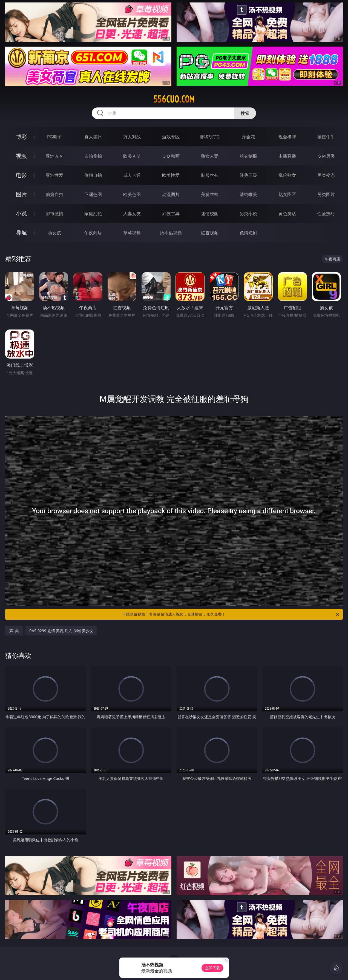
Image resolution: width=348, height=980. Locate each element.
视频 (21, 156)
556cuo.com (174, 99)
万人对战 (132, 137)
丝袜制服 (248, 156)
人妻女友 (132, 214)
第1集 (14, 631)
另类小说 (248, 214)
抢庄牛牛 (326, 137)
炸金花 (248, 137)
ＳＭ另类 (326, 156)
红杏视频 (210, 233)
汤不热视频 (171, 233)
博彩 (21, 137)
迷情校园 (210, 214)
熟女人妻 (210, 156)
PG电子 (54, 137)
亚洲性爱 (54, 175)
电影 (21, 175)
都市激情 (54, 214)
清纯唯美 (248, 194)
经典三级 (248, 175)
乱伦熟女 (287, 175)
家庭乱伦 (93, 214)
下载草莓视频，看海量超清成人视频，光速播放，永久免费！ (231, 614)
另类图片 (326, 194)
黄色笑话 (287, 214)
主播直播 (287, 156)
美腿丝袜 (210, 194)
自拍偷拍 (93, 156)
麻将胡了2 (210, 137)
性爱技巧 (326, 214)
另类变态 (326, 175)
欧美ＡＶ (132, 156)
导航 (21, 233)
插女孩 (54, 233)
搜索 (245, 113)
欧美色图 (132, 194)
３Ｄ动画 (171, 156)
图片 (21, 194)
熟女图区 (287, 194)
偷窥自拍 (54, 194)
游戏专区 (171, 137)
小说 (21, 213)
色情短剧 (248, 233)
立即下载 (212, 968)
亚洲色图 (93, 194)
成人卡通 (132, 175)
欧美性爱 (171, 175)
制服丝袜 (210, 175)
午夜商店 (93, 233)
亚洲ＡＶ (54, 156)
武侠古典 (171, 214)
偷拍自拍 (93, 175)
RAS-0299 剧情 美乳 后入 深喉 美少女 (61, 631)
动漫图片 (171, 194)
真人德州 (93, 137)
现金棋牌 (287, 137)
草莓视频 (132, 233)
